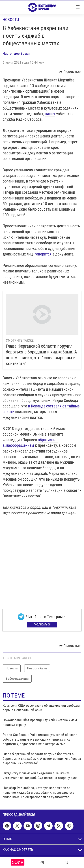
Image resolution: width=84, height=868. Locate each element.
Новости (11, 20)
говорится (43, 254)
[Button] (70, 72)
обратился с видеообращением (30, 442)
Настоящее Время (16, 53)
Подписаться (42, 625)
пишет (50, 114)
